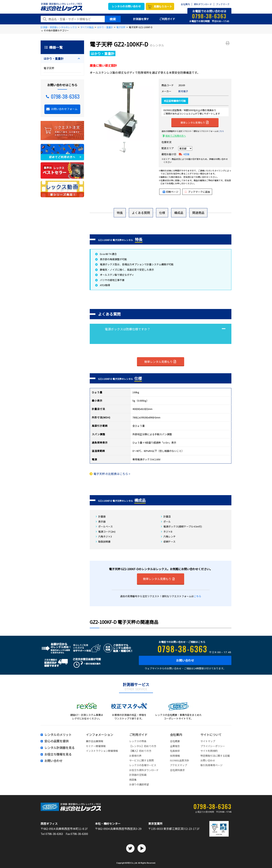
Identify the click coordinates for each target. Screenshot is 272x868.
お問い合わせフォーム (64, 109)
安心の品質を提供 (56, 741)
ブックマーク (223, 4)
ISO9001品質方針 (180, 760)
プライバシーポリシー (213, 746)
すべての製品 (87, 27)
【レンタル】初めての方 (143, 746)
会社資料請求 (177, 770)
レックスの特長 (138, 741)
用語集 (133, 780)
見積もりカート (163, 6)
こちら (221, 131)
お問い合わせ (185, 660)
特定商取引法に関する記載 (215, 756)
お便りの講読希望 (139, 784)
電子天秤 (121, 27)
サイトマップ (208, 741)
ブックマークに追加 (197, 192)
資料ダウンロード (203, 4)
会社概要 (175, 741)
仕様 (162, 213)
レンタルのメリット (58, 735)
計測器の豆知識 (138, 775)
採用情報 (175, 756)
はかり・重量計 (105, 27)
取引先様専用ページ (211, 765)
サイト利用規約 (209, 751)
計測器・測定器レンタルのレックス (59, 27)
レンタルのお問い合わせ (126, 6)
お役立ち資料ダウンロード (144, 770)
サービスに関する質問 (141, 760)
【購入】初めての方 (140, 751)
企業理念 (175, 746)
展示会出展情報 (95, 741)
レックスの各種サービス (143, 765)
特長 (120, 213)
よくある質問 (141, 213)
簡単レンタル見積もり (195, 122)
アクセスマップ (178, 765)
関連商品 (198, 213)
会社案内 (185, 4)
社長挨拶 (175, 751)
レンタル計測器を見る (59, 748)
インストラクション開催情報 (102, 751)
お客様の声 (135, 756)
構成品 (179, 213)
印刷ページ (172, 192)
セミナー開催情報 (96, 746)
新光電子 (183, 91)
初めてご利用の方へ (176, 136)
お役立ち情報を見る (58, 754)
